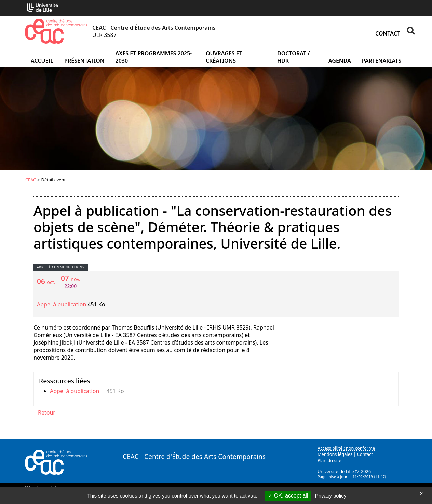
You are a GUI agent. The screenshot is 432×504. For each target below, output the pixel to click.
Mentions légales (335, 454)
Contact (388, 33)
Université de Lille (336, 471)
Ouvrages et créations (224, 57)
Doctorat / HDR (293, 57)
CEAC (31, 180)
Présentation (84, 61)
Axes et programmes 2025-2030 (153, 57)
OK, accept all (288, 496)
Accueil (42, 61)
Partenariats (382, 61)
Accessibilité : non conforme (346, 448)
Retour (47, 412)
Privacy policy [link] (331, 496)
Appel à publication (62, 304)
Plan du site (329, 460)
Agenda (340, 61)
